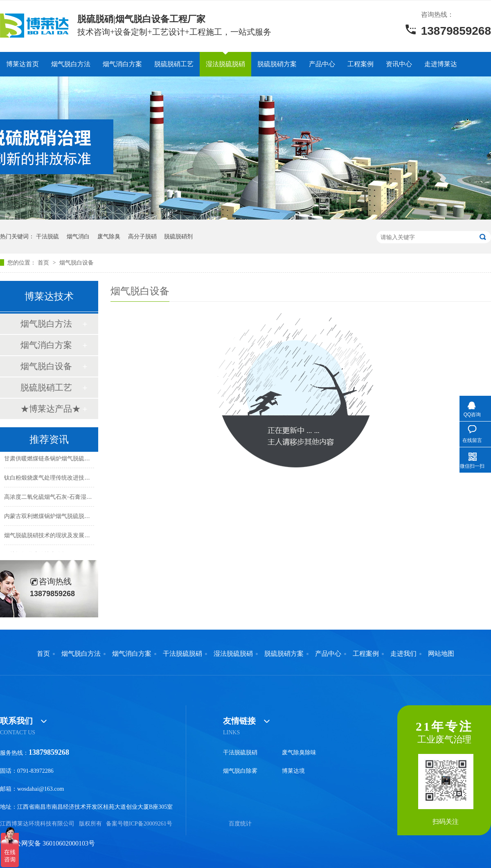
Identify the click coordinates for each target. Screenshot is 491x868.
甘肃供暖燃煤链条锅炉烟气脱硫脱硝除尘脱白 (61, 459)
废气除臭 (109, 236)
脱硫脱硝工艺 (174, 64)
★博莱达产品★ (51, 409)
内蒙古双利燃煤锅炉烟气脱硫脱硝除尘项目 (59, 516)
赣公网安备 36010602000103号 (47, 843)
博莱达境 (293, 771)
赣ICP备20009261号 (148, 824)
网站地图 (441, 654)
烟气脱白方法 (71, 64)
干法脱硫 (47, 236)
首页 (44, 262)
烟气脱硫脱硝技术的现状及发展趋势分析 (56, 536)
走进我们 (403, 654)
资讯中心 (399, 64)
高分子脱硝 (142, 236)
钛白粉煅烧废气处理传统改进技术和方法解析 (61, 478)
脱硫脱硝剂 (178, 236)
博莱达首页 (23, 64)
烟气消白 (78, 236)
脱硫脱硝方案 (277, 64)
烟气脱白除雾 (240, 771)
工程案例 (360, 64)
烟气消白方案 (122, 64)
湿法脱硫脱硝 (225, 64)
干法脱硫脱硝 (182, 654)
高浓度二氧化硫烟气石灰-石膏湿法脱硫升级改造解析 (71, 497)
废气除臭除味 (299, 752)
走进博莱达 (441, 64)
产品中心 (322, 64)
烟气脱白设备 (77, 262)
